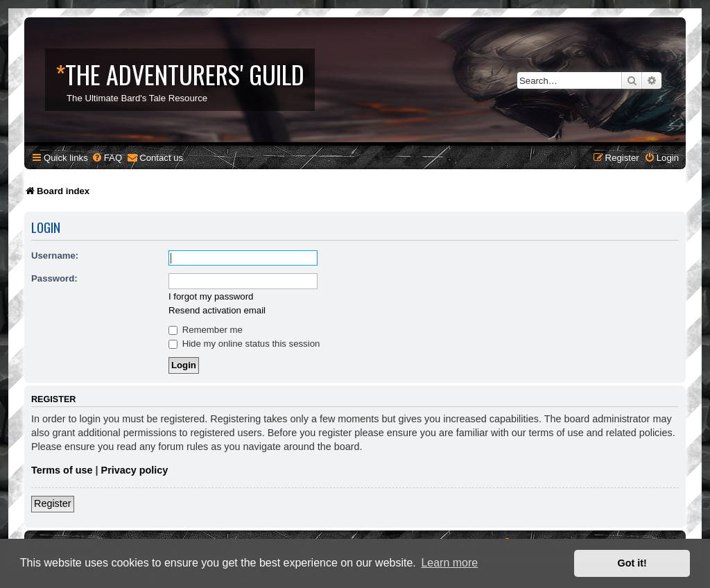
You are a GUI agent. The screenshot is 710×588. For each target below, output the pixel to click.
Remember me (206, 330)
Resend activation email (217, 310)
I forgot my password (211, 296)
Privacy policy (135, 470)
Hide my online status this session (244, 344)
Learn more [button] (449, 563)
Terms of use (62, 470)
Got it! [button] (632, 563)
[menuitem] (107, 158)
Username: (55, 256)
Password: (54, 278)
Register (53, 503)
